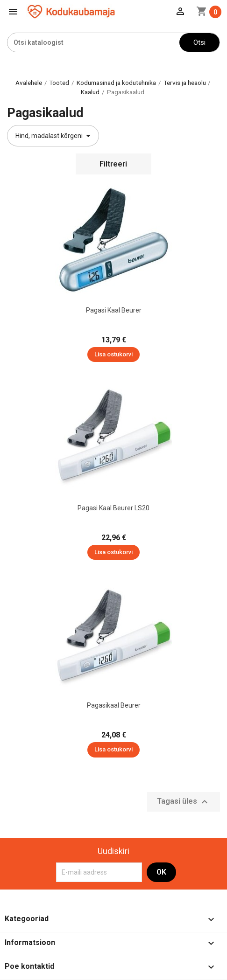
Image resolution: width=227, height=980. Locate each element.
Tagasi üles (184, 802)
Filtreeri (113, 164)
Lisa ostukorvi (113, 354)
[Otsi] (93, 42)
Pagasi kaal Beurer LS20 (113, 508)
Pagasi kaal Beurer (114, 310)
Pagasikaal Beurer (114, 705)
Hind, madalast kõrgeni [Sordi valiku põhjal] (55, 136)
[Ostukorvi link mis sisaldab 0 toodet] (209, 12)
